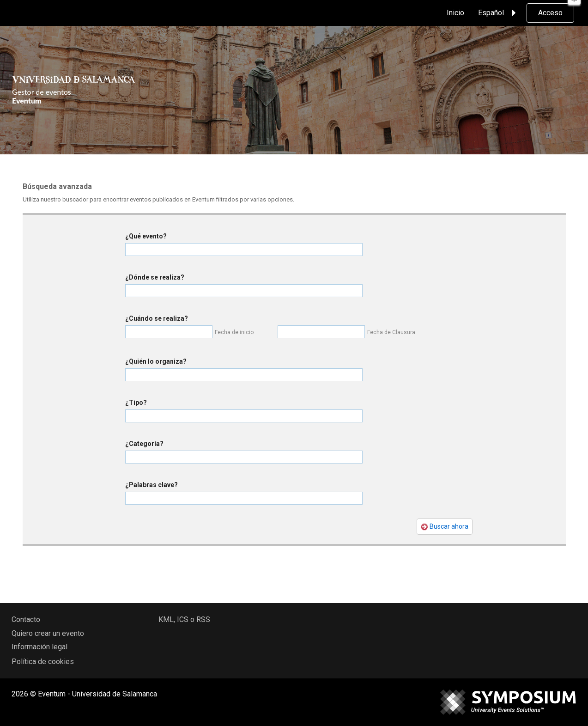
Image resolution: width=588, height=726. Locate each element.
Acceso (550, 13)
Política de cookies (43, 662)
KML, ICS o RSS (184, 619)
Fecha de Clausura (391, 332)
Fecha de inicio (234, 332)
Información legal (39, 647)
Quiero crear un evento (48, 633)
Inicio (455, 13)
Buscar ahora (445, 527)
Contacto (26, 619)
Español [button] (498, 13)
